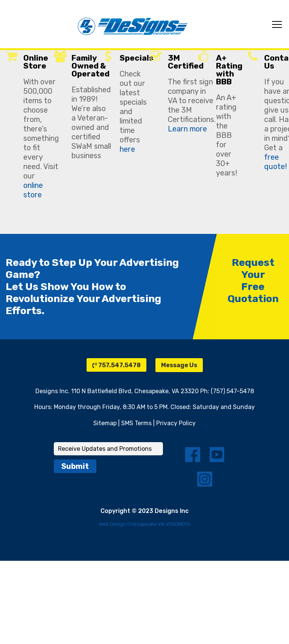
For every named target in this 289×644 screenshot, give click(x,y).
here (127, 149)
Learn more (187, 129)
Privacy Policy (176, 423)
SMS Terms (136, 423)
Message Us (179, 365)
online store (33, 190)
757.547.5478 (116, 365)
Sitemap (105, 423)
